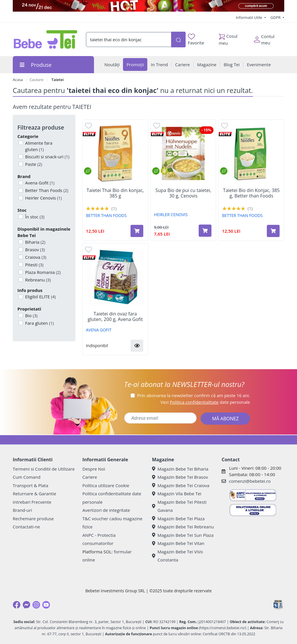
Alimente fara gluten (38, 146)
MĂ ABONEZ (225, 419)
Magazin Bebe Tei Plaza (178, 519)
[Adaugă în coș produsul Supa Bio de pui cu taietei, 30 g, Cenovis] (205, 231)
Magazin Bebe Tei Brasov (180, 477)
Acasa (18, 80)
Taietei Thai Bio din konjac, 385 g (115, 193)
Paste (33, 164)
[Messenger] (26, 605)
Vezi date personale (205, 402)
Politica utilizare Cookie (106, 485)
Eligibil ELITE (40, 297)
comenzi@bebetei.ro (250, 481)
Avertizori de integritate (106, 510)
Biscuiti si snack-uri (47, 157)
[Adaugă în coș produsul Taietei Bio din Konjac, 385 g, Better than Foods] (273, 231)
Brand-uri (22, 510)
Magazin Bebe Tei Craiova (181, 485)
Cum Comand (27, 477)
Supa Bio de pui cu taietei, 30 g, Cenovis (183, 193)
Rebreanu (37, 280)
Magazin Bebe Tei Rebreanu (183, 527)
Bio (31, 315)
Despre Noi (94, 469)
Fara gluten (39, 323)
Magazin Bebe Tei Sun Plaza (183, 535)
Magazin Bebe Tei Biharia (180, 469)
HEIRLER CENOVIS (171, 215)
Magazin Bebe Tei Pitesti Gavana (179, 506)
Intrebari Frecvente (32, 502)
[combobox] (128, 40)
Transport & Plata (30, 485)
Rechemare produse (33, 519)
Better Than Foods (46, 190)
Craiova (35, 257)
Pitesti (34, 265)
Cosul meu (228, 38)
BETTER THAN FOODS (106, 215)
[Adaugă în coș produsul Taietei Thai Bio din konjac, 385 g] (137, 231)
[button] (137, 346)
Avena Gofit (39, 183)
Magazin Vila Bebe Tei (177, 494)
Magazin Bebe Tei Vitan (178, 543)
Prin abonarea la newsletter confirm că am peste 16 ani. (194, 395)
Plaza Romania (42, 272)
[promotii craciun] (148, 6)
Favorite (196, 40)
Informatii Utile (249, 17)
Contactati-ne (26, 527)
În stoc (34, 217)
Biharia (35, 242)
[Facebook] (17, 605)
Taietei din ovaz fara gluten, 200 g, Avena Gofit (115, 317)
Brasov (35, 250)
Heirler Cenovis (43, 198)
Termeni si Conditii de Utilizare (44, 469)
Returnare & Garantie (35, 494)
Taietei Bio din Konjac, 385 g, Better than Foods (251, 193)
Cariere (90, 477)
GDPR (276, 17)
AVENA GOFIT (99, 330)
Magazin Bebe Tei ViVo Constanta (178, 556)
